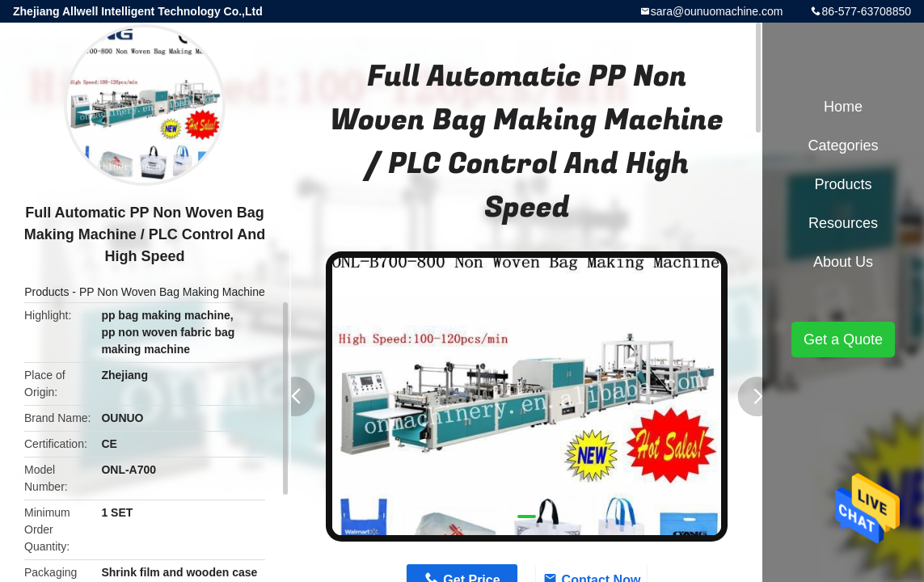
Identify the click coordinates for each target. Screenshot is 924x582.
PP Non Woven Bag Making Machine (172, 292)
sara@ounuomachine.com (717, 11)
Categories (843, 145)
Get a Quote (843, 339)
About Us (843, 262)
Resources (843, 223)
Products (46, 292)
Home (843, 107)
